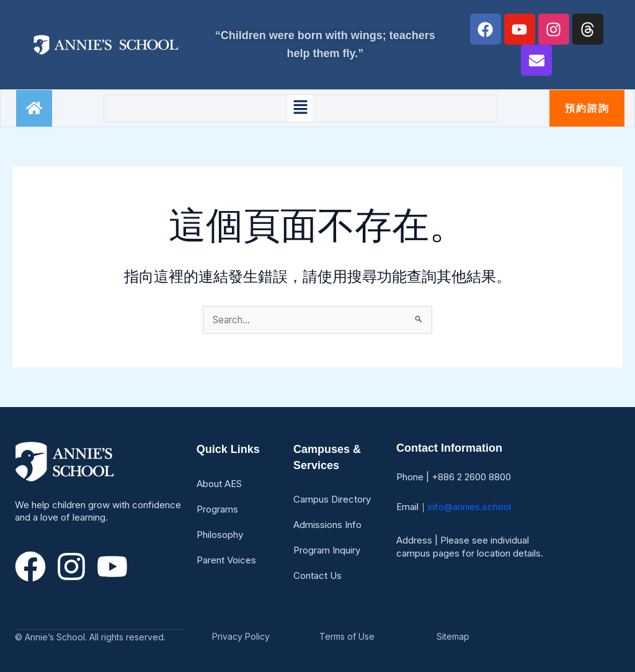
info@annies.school (469, 507)
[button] (300, 108)
